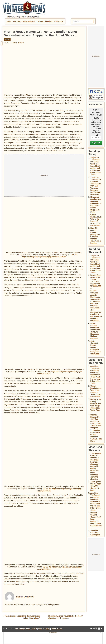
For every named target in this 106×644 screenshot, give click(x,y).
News (9, 21)
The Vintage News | (23, 629)
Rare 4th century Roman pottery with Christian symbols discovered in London (96, 236)
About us (49, 21)
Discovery (17, 21)
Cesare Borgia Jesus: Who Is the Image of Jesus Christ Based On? (96, 220)
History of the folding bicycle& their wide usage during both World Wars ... (96, 406)
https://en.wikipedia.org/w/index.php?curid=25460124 (44, 257)
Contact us (59, 21)
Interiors (7, 40)
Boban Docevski (18, 43)
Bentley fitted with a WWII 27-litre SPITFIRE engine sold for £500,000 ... (96, 282)
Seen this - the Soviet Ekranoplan (95, 533)
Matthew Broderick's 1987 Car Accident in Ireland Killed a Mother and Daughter (96, 421)
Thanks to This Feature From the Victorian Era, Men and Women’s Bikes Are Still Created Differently (96, 186)
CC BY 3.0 (73, 255)
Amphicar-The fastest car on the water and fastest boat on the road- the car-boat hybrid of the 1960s (95, 166)
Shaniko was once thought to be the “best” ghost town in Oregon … (65, 617)
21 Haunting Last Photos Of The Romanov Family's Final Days (96, 436)
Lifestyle (40, 21)
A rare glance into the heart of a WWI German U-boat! (96, 486)
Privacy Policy (44, 629)
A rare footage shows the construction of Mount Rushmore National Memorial (95, 331)
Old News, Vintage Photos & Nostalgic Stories (24, 17)
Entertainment (29, 21)
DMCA (34, 629)
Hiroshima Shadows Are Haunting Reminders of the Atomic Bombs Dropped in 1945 (96, 205)
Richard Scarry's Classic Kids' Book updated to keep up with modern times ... (96, 520)
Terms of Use (57, 629)
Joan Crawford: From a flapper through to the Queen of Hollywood (96, 347)
